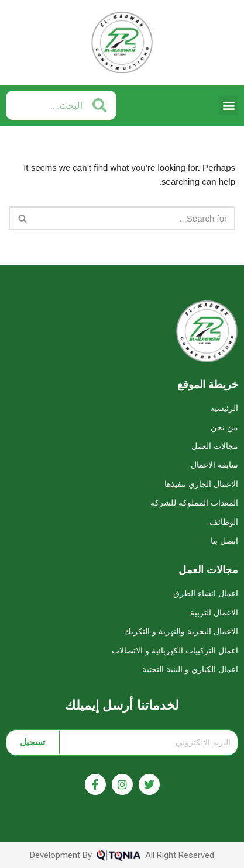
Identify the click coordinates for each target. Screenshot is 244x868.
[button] (228, 106)
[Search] (135, 218)
